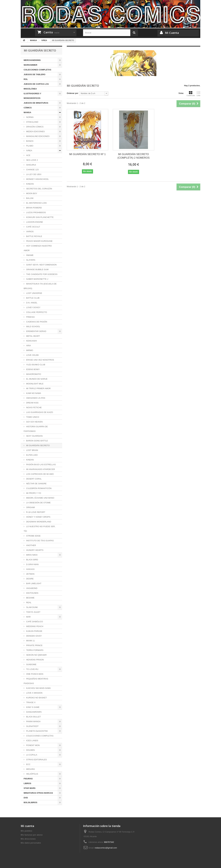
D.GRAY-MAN (32, 564)
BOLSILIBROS (30, 802)
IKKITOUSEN (32, 593)
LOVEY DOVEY (33, 307)
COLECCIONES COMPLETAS (37, 70)
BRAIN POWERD (34, 208)
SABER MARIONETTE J (37, 279)
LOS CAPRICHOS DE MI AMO (40, 474)
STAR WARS (30, 788)
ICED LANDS (32, 741)
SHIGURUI (31, 165)
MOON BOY (31, 193)
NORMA (30, 117)
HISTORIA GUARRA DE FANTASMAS (36, 429)
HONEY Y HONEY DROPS (38, 517)
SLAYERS (30, 260)
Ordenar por (73, 93)
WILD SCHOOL (33, 326)
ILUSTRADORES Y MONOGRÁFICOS (32, 96)
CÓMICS (28, 108)
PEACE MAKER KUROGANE (39, 241)
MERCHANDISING (32, 60)
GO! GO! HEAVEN (34, 422)
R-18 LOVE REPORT (35, 512)
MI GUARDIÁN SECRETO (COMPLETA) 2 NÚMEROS (133, 156)
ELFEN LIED (32, 455)
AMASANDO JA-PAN (35, 398)
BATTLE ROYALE (34, 236)
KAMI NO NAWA (33, 393)
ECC (28, 764)
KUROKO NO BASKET (36, 698)
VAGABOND (31, 588)
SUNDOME (31, 664)
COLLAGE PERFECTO (36, 312)
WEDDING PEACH (34, 626)
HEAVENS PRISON (35, 660)
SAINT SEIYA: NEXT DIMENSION (41, 265)
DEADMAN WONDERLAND (38, 522)
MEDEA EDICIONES (35, 131)
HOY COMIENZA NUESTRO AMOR (38, 248)
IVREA (29, 151)
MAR (28, 617)
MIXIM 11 (30, 641)
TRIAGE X (31, 702)
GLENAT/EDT (32, 726)
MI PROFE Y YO (33, 493)
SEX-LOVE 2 (32, 160)
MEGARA (30, 769)
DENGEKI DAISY (34, 636)
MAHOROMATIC (33, 374)
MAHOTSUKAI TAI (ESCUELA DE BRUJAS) (40, 286)
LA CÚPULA (31, 755)
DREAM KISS (32, 403)
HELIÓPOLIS (32, 774)
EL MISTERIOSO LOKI (36, 203)
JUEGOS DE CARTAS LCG (36, 84)
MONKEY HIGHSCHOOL (37, 179)
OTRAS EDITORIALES (36, 760)
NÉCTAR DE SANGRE (36, 484)
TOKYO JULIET (33, 612)
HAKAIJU (30, 569)
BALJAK (30, 198)
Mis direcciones (28, 839)
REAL (29, 603)
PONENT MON (33, 745)
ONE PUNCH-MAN (34, 674)
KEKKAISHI (31, 341)
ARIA (28, 346)
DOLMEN (30, 750)
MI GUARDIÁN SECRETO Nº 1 (87, 154)
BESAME (30, 598)
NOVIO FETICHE (34, 407)
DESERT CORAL (34, 479)
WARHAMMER (30, 65)
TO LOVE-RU (32, 669)
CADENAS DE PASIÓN (36, 322)
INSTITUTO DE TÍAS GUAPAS (40, 541)
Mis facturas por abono (32, 835)
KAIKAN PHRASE (34, 631)
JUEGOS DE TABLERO (34, 74)
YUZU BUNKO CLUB (35, 365)
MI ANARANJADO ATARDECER (40, 469)
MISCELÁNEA (30, 89)
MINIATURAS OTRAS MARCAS (38, 793)
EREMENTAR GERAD (36, 331)
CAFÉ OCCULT (33, 227)
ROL (26, 79)
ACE (28, 155)
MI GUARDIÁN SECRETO (38, 445)
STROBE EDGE (33, 536)
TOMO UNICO (32, 417)
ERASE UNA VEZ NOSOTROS (40, 360)
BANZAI (30, 141)
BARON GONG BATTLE (37, 441)
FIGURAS (28, 779)
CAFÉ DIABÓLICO (34, 622)
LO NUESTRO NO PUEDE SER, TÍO (40, 529)
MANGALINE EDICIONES (38, 136)
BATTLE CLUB (33, 298)
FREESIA (30, 317)
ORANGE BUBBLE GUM (37, 269)
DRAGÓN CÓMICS (35, 127)
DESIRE (30, 579)
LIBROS (27, 783)
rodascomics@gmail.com (106, 848)
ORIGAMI (30, 507)
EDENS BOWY (33, 369)
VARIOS (30, 232)
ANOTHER (31, 545)
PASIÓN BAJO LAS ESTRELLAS (41, 465)
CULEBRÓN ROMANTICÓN (39, 488)
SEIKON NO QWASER (36, 655)
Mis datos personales (31, 843)
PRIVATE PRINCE (34, 645)
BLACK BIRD (32, 560)
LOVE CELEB (32, 355)
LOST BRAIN (32, 450)
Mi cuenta (27, 826)
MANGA (27, 112)
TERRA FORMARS (35, 650)
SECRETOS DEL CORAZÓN (39, 189)
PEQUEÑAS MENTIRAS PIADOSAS (36, 681)
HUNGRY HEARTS (35, 550)
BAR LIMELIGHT (34, 583)
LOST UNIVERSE (34, 293)
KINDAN (30, 184)
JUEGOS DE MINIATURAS (36, 103)
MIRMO (29, 350)
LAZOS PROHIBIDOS (36, 212)
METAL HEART (33, 336)
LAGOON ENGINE (34, 222)
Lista (198, 94)
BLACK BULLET (33, 717)
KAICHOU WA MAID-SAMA (38, 688)
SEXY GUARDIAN (34, 436)
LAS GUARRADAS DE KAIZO (39, 412)
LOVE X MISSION (34, 693)
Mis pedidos (26, 831)
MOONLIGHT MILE (35, 384)
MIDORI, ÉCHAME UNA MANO (40, 498)
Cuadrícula (191, 94)
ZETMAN (30, 574)
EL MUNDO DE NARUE (37, 379)
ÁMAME (30, 255)
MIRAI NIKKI (32, 555)
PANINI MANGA (33, 721)
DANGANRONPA (34, 712)
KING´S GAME (33, 707)
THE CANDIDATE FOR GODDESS (42, 274)
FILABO (29, 146)
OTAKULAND (32, 122)
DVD (26, 798)
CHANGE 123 (32, 170)
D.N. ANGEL (32, 303)
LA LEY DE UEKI (33, 174)
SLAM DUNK (32, 607)
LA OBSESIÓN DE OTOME (38, 503)
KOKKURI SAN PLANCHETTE (40, 217)
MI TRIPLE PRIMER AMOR (38, 388)
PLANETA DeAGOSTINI (37, 731)
